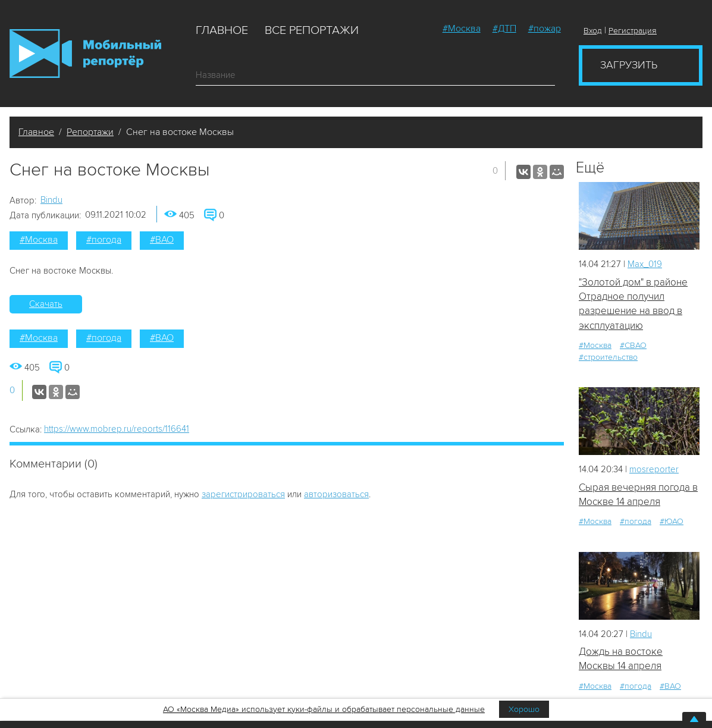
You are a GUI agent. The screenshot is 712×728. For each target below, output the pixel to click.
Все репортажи (312, 30)
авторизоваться (336, 494)
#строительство (608, 357)
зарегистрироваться (243, 494)
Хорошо (524, 709)
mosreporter (654, 469)
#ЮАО (672, 521)
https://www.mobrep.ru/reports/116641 (117, 429)
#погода (104, 240)
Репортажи (90, 132)
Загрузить (629, 65)
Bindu (51, 200)
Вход (593, 31)
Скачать (46, 304)
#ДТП (504, 29)
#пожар (545, 29)
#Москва (462, 29)
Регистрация (633, 31)
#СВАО (633, 345)
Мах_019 (645, 264)
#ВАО (162, 240)
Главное (222, 30)
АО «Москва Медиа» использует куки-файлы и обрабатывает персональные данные (324, 709)
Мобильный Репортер (85, 54)
